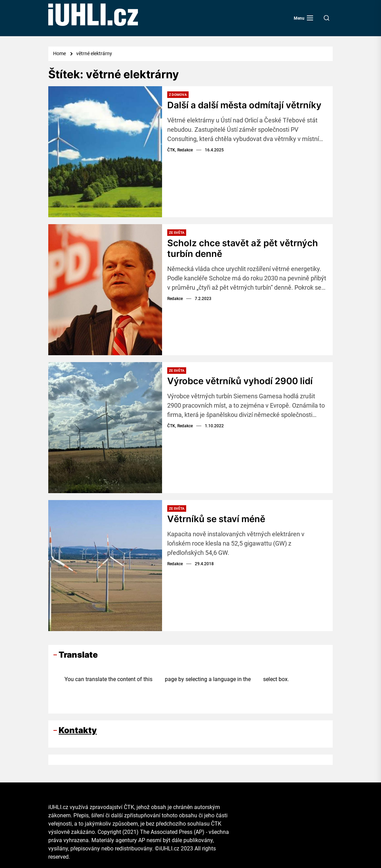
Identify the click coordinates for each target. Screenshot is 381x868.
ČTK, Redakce (180, 150)
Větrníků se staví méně (216, 519)
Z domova (178, 95)
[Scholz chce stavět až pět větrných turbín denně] (105, 290)
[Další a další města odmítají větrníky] (105, 152)
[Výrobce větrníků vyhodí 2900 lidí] (105, 428)
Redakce (175, 299)
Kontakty (78, 730)
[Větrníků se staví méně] (105, 566)
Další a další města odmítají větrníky (244, 105)
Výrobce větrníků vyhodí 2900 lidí (240, 381)
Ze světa (177, 233)
